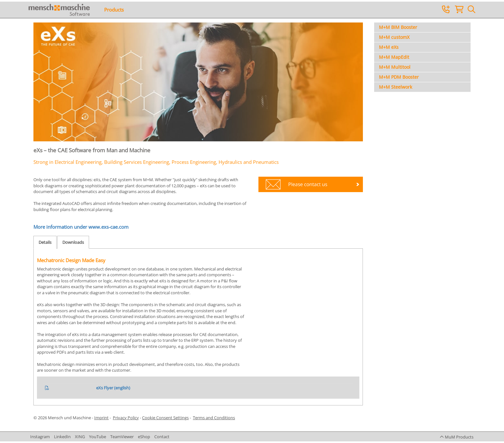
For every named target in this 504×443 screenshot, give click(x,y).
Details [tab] (45, 242)
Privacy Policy (126, 418)
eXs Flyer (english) (113, 388)
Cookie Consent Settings (165, 418)
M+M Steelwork (396, 87)
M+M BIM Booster (398, 27)
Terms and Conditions (214, 418)
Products (114, 10)
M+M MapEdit (394, 57)
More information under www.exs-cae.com (81, 227)
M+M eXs (389, 47)
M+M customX (394, 37)
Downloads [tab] (73, 242)
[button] (457, 437)
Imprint (101, 418)
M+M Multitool (395, 67)
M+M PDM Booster (399, 77)
